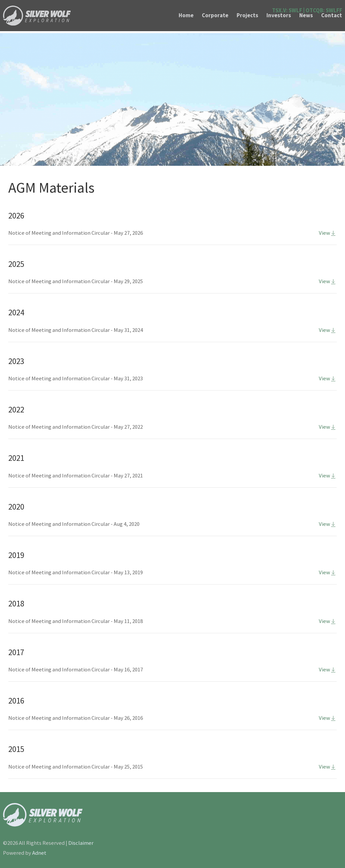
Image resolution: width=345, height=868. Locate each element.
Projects (247, 15)
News (306, 15)
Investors (279, 15)
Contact (332, 15)
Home (186, 15)
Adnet (39, 853)
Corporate (215, 15)
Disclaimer (81, 843)
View (328, 233)
